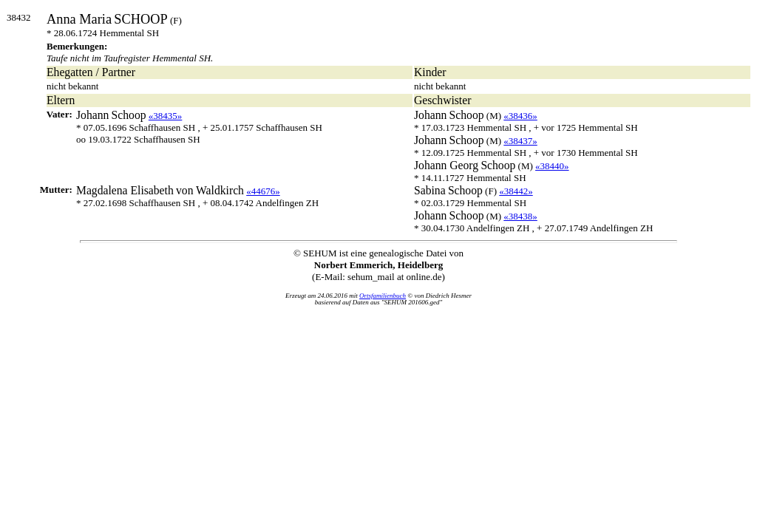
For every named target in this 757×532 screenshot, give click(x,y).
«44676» (263, 191)
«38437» (520, 141)
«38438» (520, 216)
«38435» (166, 116)
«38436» (520, 116)
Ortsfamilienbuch (383, 296)
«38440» (552, 166)
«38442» (516, 191)
